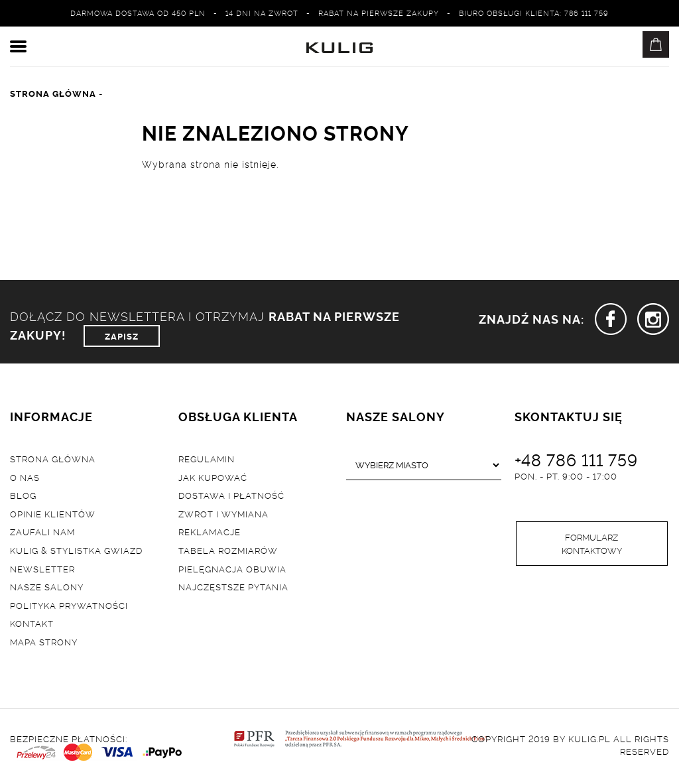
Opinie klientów (53, 513)
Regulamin (207, 458)
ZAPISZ (122, 336)
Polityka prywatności (69, 605)
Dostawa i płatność (231, 495)
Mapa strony (44, 641)
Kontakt (32, 623)
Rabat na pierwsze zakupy (379, 13)
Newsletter (42, 568)
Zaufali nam (42, 531)
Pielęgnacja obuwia (232, 568)
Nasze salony (47, 586)
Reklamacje (210, 531)
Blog (23, 495)
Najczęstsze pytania (233, 586)
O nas (25, 477)
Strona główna (53, 458)
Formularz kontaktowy (592, 543)
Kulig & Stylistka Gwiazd (76, 550)
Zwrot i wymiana (223, 513)
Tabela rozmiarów (228, 550)
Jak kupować (213, 477)
